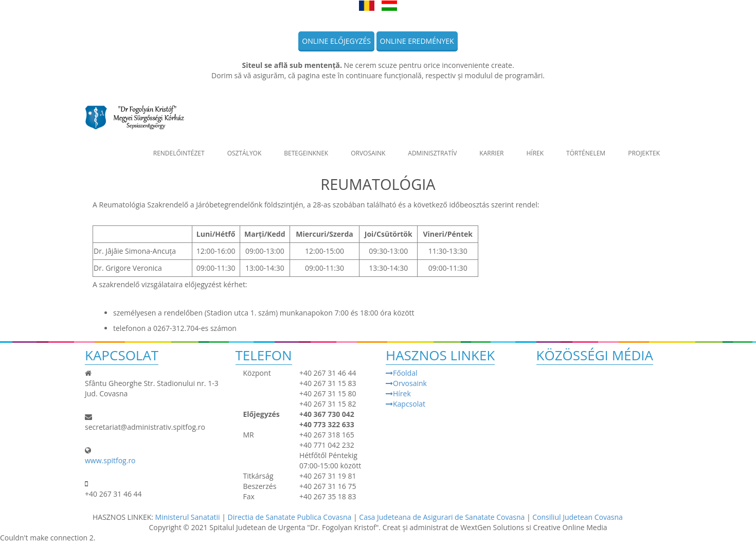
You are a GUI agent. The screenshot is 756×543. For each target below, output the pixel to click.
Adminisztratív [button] (432, 148)
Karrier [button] (491, 148)
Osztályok (245, 148)
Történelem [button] (586, 148)
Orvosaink (368, 148)
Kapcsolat (406, 404)
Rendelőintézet (179, 148)
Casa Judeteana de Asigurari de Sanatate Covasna (443, 517)
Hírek (535, 148)
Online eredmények (417, 41)
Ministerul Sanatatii (188, 517)
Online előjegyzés (336, 41)
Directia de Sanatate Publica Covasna (290, 517)
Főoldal (401, 373)
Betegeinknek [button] (306, 148)
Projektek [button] (644, 148)
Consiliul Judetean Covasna (578, 517)
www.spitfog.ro (110, 460)
